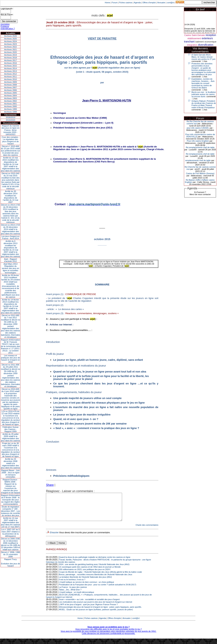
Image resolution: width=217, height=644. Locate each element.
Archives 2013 (10, 71)
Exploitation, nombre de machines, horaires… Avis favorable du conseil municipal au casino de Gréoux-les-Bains (203, 83)
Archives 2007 (10, 87)
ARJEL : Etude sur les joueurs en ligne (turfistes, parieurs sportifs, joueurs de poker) (96, 615)
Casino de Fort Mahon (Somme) (200, 173)
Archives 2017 (10, 60)
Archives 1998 (10, 112)
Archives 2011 (10, 77)
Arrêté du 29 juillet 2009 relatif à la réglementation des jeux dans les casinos (11, 437)
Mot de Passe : (7, 14)
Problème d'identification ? (8, 27)
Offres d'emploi (149, 3)
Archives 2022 (10, 47)
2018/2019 (10, 117)
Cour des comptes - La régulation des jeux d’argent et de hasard (10, 140)
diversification (206, 45)
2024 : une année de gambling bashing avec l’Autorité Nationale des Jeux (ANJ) (94, 570)
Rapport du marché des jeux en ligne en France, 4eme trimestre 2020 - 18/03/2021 (10, 130)
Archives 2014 (10, 68)
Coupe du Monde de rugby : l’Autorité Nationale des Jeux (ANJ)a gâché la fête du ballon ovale (100, 577)
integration (192, 45)
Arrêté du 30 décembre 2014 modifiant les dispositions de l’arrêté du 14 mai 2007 (11, 197)
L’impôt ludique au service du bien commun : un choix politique (87, 587)
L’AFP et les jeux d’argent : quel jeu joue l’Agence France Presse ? (88, 610)
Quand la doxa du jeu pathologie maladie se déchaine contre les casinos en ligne (95, 563)
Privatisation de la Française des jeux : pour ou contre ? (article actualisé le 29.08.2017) (98, 590)
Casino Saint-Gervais (194, 35)
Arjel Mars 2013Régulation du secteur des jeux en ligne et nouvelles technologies (10, 268)
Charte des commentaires (147, 530)
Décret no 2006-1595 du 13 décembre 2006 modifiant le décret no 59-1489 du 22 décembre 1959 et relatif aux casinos (11, 544)
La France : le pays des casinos (73, 593)
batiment (199, 42)
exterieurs (207, 38)
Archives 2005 (10, 93)
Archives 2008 (10, 85)
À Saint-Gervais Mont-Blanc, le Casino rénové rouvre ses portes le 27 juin (203, 57)
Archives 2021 (10, 49)
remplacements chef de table (198, 160)
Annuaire (161, 3)
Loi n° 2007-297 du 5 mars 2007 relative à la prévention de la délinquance (10, 533)
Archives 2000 (10, 106)
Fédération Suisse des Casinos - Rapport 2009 (11, 429)
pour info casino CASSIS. (198, 128)
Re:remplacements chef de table (200, 147)
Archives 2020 (10, 52)
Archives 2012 (10, 74)
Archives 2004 (10, 96)
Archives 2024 (10, 41)
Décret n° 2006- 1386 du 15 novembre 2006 (11, 554)
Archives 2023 (10, 44)
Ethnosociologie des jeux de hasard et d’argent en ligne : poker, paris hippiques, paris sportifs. (100, 612)
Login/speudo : (7, 8)
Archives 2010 (10, 79)
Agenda (137, 3)
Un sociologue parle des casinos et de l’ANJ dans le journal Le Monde (90, 572)
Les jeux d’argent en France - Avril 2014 (10, 237)
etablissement (194, 38)
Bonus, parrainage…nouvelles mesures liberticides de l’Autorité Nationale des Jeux (96, 580)
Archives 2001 (10, 104)
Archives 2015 (10, 66)
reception (211, 35)
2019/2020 (10, 120)
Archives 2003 (10, 98)
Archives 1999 (10, 109)
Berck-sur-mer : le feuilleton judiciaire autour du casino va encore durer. (204, 94)
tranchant (189, 42)
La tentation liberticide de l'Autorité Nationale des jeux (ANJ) (85, 582)
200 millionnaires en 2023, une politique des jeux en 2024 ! (85, 575)
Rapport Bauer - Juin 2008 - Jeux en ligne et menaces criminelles (10, 474)
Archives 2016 (10, 63)
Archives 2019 (10, 55)
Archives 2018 (10, 58)
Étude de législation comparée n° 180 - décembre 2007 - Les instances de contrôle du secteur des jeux (10, 511)
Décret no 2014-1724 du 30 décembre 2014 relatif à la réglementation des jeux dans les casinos (11, 229)
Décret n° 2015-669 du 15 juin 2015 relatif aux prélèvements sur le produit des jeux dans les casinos (10, 151)
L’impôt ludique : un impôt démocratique (76, 598)
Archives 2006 (10, 90)
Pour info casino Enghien (198, 141)
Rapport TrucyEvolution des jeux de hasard (11, 563)
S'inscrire (54, 538)
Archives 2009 (10, 82)
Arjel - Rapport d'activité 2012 (11, 260)
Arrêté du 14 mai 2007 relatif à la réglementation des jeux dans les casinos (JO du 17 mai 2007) (11, 522)
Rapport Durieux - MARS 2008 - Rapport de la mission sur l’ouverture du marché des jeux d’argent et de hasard (10, 486)
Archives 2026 (10, 36)
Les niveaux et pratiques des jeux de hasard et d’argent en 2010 (11, 359)
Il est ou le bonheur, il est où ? (72, 585)
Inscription (5, 24)
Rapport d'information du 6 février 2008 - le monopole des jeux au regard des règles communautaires (11, 500)
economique (210, 42)
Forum (115, 3)
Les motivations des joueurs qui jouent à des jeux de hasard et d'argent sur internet (96, 607)
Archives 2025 (10, 39)
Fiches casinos (126, 3)
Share (50, 485)
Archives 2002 (10, 101)
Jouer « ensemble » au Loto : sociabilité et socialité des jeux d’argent (89, 605)
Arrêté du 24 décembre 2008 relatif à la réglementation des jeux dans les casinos (11, 463)
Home (108, 3)
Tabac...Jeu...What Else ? (70, 595)
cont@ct (171, 3)
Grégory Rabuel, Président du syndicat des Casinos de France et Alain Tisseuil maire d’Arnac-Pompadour (204, 104)
